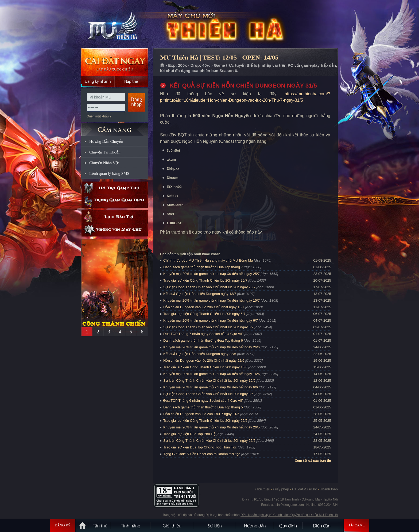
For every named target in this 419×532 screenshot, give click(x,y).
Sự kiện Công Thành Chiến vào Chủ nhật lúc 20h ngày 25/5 (209, 441)
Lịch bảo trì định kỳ (115, 217)
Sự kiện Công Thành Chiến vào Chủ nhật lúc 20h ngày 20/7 (209, 287)
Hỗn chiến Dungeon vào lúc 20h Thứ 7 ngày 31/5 (201, 414)
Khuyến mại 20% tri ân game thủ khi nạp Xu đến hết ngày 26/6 (212, 347)
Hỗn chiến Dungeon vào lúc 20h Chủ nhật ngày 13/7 (204, 307)
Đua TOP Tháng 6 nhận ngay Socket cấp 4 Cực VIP (203, 401)
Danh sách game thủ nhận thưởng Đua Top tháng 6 (203, 340)
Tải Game (357, 525)
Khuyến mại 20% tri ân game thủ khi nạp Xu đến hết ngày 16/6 (212, 374)
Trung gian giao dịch (115, 201)
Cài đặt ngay (115, 62)
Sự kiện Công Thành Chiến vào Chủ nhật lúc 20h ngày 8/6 (208, 394)
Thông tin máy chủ (115, 230)
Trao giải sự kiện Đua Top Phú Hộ (189, 434)
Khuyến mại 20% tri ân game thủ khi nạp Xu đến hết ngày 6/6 (211, 387)
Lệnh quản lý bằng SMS (109, 174)
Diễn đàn (323, 525)
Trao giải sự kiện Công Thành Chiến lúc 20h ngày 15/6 (205, 367)
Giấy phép (281, 489)
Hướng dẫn (255, 525)
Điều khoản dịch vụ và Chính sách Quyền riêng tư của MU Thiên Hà (289, 515)
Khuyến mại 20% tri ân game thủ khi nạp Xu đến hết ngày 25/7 (212, 274)
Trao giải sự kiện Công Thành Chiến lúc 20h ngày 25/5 (205, 421)
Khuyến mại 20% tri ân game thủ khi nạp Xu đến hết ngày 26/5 (212, 427)
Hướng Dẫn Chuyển (106, 141)
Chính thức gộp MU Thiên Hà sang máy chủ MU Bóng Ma (208, 260)
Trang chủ (162, 65)
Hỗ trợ (115, 188)
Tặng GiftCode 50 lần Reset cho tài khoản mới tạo (202, 454)
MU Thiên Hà (114, 24)
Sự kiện (215, 525)
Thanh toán (329, 489)
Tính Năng (131, 525)
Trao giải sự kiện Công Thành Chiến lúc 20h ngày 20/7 (205, 280)
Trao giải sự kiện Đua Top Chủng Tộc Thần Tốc (200, 447)
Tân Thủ (100, 525)
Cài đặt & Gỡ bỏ (305, 489)
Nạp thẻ (131, 81)
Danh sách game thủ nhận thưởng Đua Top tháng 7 (203, 267)
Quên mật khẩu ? (99, 116)
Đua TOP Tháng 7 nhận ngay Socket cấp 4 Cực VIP (203, 334)
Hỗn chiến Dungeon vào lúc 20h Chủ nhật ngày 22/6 (204, 360)
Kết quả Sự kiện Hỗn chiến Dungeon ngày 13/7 (200, 294)
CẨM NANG (115, 127)
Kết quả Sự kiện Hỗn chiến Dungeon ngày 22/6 (200, 354)
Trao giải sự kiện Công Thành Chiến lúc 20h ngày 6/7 (204, 314)
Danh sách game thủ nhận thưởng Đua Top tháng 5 (203, 407)
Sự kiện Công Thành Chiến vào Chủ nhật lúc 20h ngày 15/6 (209, 381)
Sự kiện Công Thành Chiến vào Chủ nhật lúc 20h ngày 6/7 (208, 327)
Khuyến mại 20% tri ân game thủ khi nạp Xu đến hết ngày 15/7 (212, 300)
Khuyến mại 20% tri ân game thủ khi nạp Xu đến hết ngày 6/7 (211, 320)
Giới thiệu (263, 489)
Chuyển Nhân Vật (104, 163)
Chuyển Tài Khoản (105, 152)
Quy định (288, 525)
